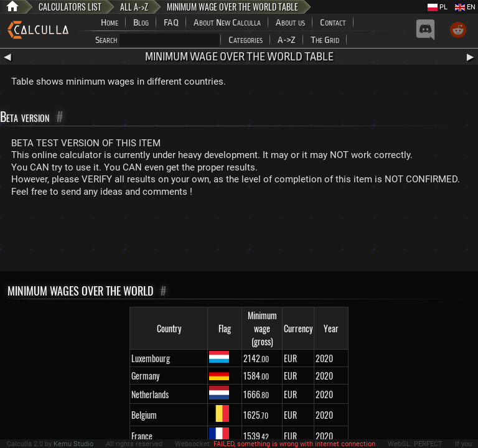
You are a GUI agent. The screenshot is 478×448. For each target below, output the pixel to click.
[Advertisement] (239, 237)
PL (438, 7)
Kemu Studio (73, 444)
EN (465, 7)
